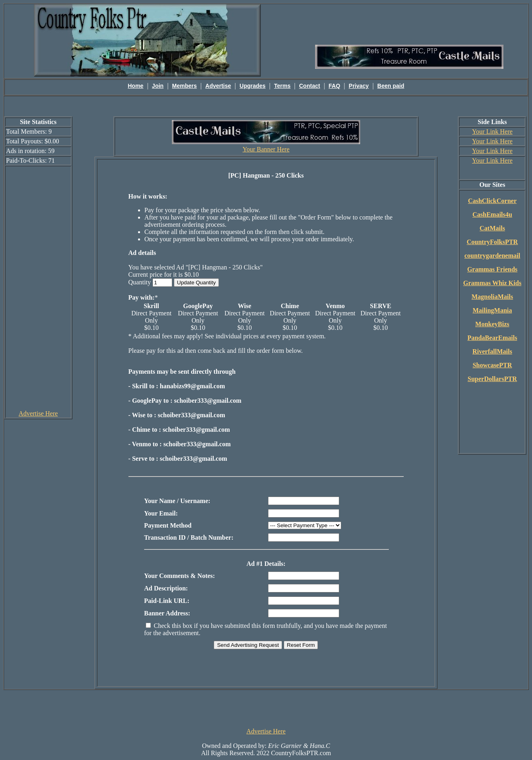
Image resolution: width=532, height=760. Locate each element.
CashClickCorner (492, 201)
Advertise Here (38, 413)
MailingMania (492, 310)
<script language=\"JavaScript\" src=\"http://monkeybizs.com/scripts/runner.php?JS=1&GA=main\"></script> (409, 24)
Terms (282, 86)
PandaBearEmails (493, 338)
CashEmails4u (492, 214)
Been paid (391, 86)
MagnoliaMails (492, 297)
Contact (309, 86)
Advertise (218, 86)
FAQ (335, 86)
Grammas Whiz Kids (492, 283)
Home (136, 86)
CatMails (492, 228)
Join (158, 86)
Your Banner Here (266, 149)
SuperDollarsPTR (492, 379)
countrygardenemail (492, 256)
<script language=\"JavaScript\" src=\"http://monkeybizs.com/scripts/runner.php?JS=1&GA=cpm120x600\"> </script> (38, 288)
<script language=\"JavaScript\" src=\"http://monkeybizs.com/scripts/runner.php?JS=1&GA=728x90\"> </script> (266, 708)
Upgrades (253, 86)
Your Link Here (492, 131)
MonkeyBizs (492, 324)
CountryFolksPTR (492, 242)
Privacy (359, 86)
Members (185, 86)
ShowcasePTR (492, 365)
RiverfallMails (492, 351)
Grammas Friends (492, 269)
